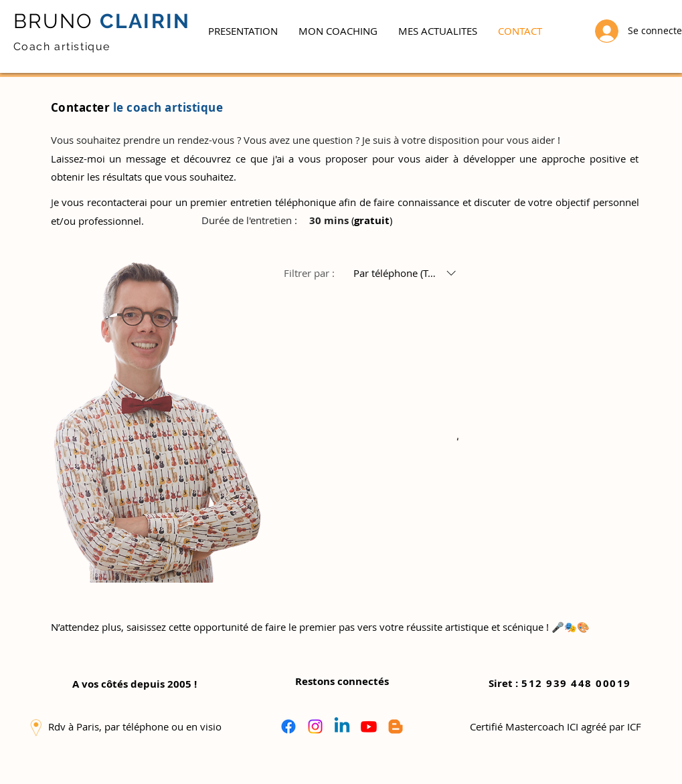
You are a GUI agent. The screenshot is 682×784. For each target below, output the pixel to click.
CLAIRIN (142, 21)
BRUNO (54, 21)
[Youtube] (369, 726)
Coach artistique (62, 46)
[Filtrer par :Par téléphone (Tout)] (406, 273)
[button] (338, 31)
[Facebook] (288, 726)
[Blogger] (396, 726)
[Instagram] (315, 726)
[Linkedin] (342, 726)
